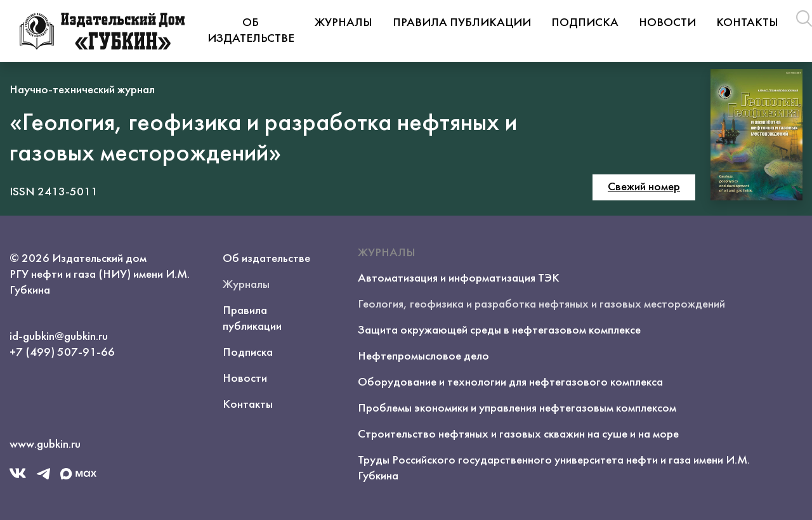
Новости (667, 23)
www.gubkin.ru (45, 445)
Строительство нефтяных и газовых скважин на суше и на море (518, 434)
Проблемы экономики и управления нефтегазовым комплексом (517, 408)
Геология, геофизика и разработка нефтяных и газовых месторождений (541, 304)
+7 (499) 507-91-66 (62, 353)
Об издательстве (251, 31)
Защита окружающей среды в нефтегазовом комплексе (499, 330)
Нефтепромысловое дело (423, 356)
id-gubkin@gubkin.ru (59, 337)
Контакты (747, 23)
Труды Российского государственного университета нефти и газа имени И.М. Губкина (554, 468)
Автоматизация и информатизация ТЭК (459, 278)
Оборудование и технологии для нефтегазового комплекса (510, 382)
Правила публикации (462, 23)
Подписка (585, 23)
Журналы (344, 23)
